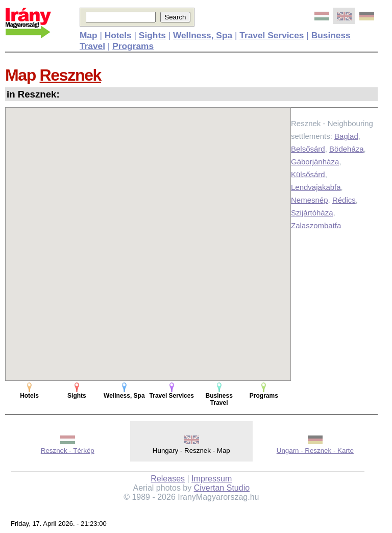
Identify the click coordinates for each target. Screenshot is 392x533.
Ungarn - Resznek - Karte (315, 451)
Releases (168, 479)
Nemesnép (310, 200)
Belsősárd (308, 149)
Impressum (212, 479)
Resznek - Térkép (68, 451)
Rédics (344, 200)
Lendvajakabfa (316, 187)
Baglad (346, 136)
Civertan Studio (222, 488)
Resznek (71, 75)
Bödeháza (347, 149)
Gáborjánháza (315, 162)
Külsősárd (308, 174)
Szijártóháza (312, 213)
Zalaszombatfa (316, 225)
